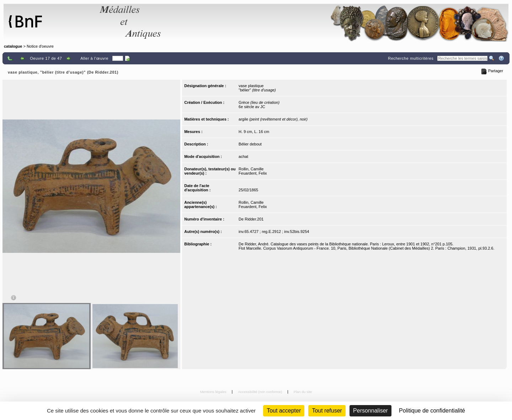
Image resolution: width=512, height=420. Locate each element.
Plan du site (303, 392)
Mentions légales (214, 392)
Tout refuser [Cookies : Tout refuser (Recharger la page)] (327, 411)
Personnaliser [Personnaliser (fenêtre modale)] (370, 411)
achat (243, 156)
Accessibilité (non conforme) (260, 392)
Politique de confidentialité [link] (432, 411)
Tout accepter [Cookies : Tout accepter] (284, 411)
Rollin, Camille (251, 169)
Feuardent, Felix (253, 173)
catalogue (13, 46)
